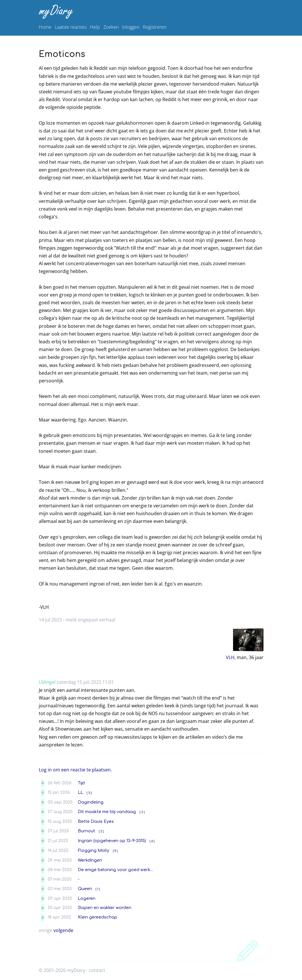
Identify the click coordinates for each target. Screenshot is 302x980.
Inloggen (131, 27)
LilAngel (47, 682)
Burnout (86, 831)
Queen (85, 889)
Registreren (155, 27)
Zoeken (111, 27)
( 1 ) (98, 889)
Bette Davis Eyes (96, 821)
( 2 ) (142, 812)
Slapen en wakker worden (105, 908)
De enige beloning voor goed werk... (115, 870)
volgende (63, 930)
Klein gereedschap (98, 917)
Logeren (87, 898)
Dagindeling (91, 802)
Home (45, 27)
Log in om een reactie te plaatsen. (75, 770)
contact (97, 970)
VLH (230, 657)
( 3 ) (89, 793)
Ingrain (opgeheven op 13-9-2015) (112, 841)
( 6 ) (152, 841)
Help (95, 27)
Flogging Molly (94, 850)
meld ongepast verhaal (90, 620)
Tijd (81, 783)
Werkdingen (90, 860)
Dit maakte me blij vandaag (107, 812)
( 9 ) (115, 851)
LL (80, 792)
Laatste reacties (71, 27)
